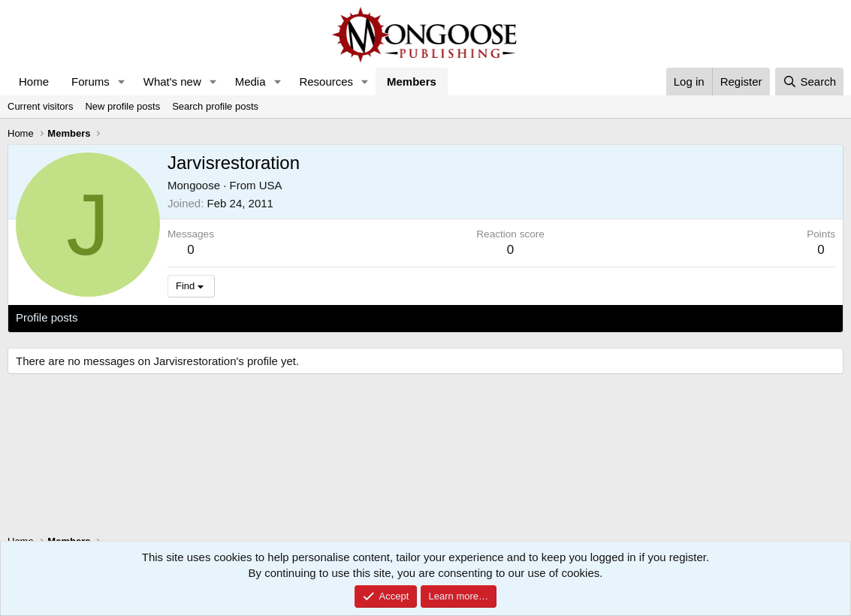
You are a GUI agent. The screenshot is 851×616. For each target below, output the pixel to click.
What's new (172, 82)
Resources (326, 82)
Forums (91, 82)
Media (250, 82)
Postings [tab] (198, 317)
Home (34, 82)
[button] (122, 82)
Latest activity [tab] (127, 317)
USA (271, 185)
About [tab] (249, 317)
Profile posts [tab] (47, 317)
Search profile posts (215, 106)
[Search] (809, 82)
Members (412, 82)
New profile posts (122, 106)
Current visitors (40, 106)
